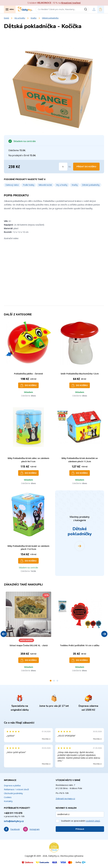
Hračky (34, 18)
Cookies (8, 797)
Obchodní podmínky (13, 793)
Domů (6, 18)
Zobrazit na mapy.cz (65, 798)
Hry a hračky (20, 18)
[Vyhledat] (87, 9)
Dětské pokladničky (50, 18)
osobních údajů (93, 821)
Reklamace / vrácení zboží (16, 789)
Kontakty (8, 801)
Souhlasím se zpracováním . (81, 821)
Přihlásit (80, 829)
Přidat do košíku (86, 167)
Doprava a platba (12, 785)
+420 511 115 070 (13, 813)
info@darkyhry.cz (14, 821)
